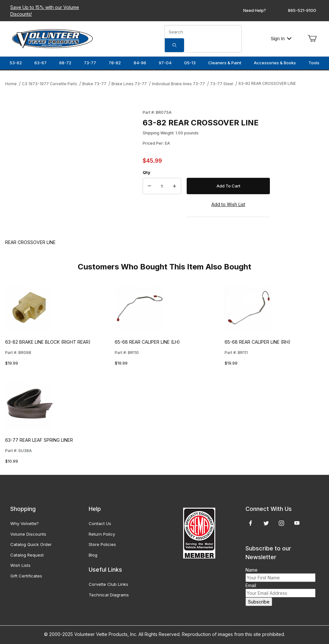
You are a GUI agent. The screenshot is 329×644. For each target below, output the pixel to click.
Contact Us (100, 523)
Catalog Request (27, 555)
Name (252, 570)
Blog (93, 555)
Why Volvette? (25, 523)
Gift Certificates (26, 576)
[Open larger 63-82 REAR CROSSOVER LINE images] (72, 168)
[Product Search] (203, 32)
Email (251, 585)
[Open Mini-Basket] (312, 39)
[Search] (174, 45)
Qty (147, 172)
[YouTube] (297, 523)
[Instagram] (281, 523)
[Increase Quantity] (174, 186)
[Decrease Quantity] (149, 186)
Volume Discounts (28, 534)
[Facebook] (251, 523)
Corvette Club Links (108, 584)
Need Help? (255, 10)
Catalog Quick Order (31, 544)
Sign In (281, 39)
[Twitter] (266, 523)
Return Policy (102, 534)
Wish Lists (20, 565)
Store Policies (102, 544)
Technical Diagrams (109, 595)
